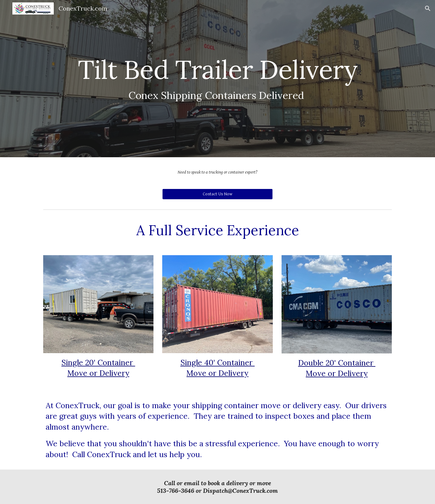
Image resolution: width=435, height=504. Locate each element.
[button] (428, 8)
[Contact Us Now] (217, 194)
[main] (217, 79)
